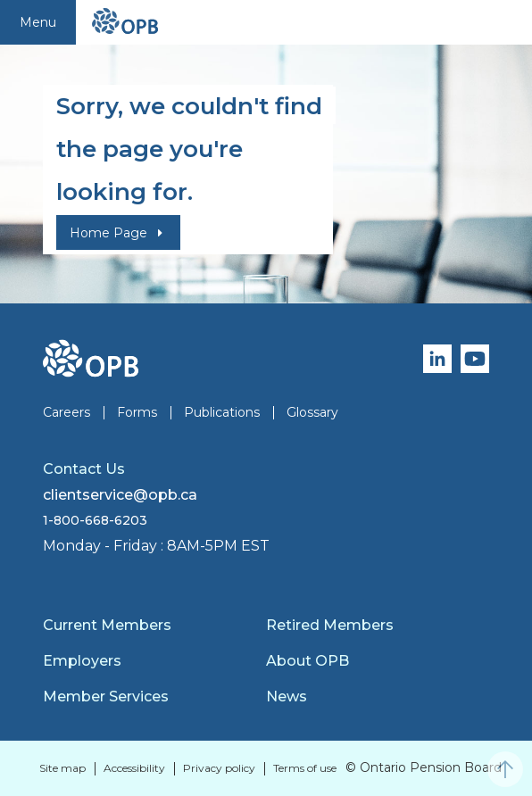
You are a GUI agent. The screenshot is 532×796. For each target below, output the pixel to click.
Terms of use (305, 768)
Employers (82, 661)
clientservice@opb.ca (120, 495)
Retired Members (330, 625)
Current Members (107, 625)
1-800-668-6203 (95, 520)
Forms (137, 412)
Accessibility (134, 768)
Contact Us (84, 469)
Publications (222, 412)
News (287, 696)
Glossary (312, 412)
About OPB (308, 661)
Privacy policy (219, 768)
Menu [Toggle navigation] (38, 22)
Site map (62, 768)
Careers (66, 412)
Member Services (106, 696)
